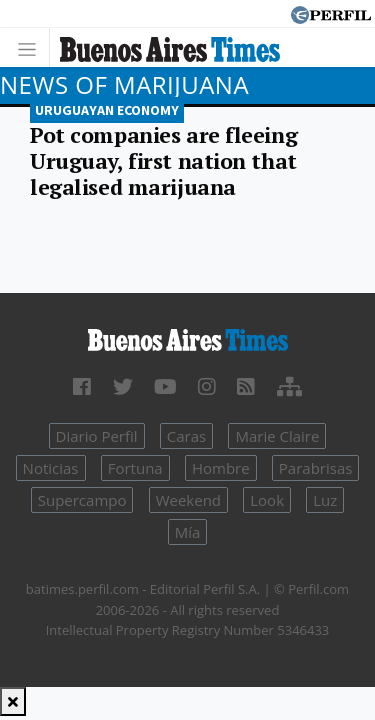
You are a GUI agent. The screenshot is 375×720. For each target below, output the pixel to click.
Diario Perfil (97, 436)
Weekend (188, 500)
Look (267, 500)
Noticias (51, 468)
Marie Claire (277, 436)
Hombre (221, 468)
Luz (325, 500)
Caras (186, 436)
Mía (188, 532)
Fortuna (135, 468)
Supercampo (82, 500)
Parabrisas (316, 468)
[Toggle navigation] (32, 47)
